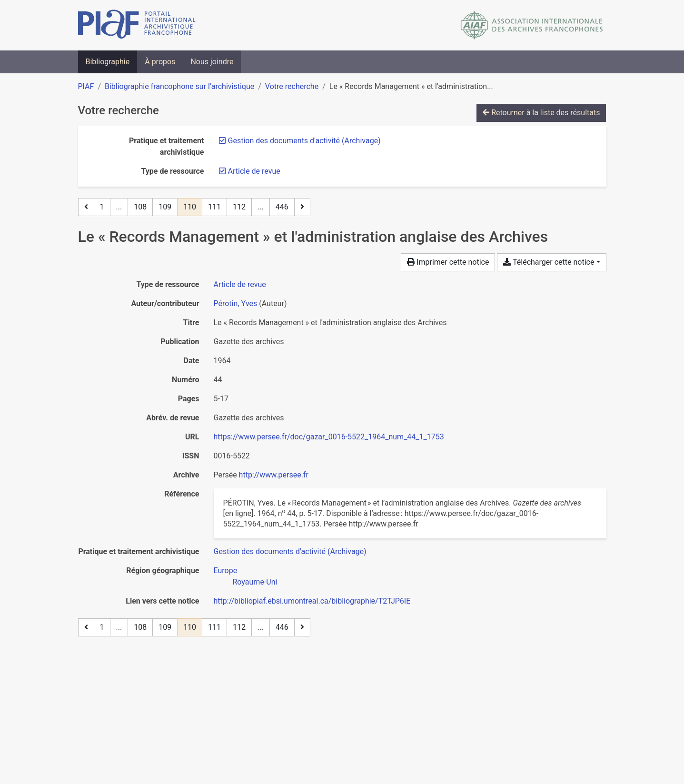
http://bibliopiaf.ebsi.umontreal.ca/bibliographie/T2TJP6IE (312, 601)
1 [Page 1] (102, 207)
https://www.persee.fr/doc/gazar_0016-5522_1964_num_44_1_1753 (329, 437)
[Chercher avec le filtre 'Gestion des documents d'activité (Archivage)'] (290, 551)
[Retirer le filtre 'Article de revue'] (254, 171)
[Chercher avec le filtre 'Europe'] (226, 571)
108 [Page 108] (140, 207)
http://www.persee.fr (274, 475)
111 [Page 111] (214, 207)
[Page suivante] (302, 207)
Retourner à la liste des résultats (541, 113)
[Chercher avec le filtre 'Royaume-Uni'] (255, 582)
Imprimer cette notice (448, 262)
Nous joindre (212, 62)
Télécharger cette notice (549, 262)
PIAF (86, 86)
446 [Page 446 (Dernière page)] (282, 207)
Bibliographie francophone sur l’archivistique (179, 86)
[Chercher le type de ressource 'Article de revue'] (240, 284)
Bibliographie (108, 62)
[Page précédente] (86, 207)
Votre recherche (292, 86)
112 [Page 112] (239, 207)
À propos (160, 62)
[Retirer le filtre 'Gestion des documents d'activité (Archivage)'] (304, 141)
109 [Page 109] (165, 207)
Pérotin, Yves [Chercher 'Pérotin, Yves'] (236, 303)
